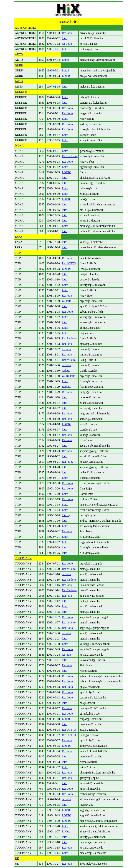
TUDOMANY (23, 558)
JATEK (19, 81)
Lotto (65, 49)
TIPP (18, 253)
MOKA (19, 146)
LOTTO (67, 76)
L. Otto (66, 831)
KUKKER (21, 92)
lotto (64, 38)
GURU (19, 65)
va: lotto (67, 301)
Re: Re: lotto (69, 338)
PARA (19, 237)
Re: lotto (67, 33)
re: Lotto (67, 44)
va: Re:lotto (69, 376)
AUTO (19, 54)
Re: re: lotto (69, 360)
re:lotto (66, 371)
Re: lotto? (68, 462)
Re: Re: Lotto (70, 156)
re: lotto (66, 349)
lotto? (65, 467)
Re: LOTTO (69, 263)
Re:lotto (67, 387)
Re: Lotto (67, 108)
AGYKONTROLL (26, 28)
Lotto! (65, 60)
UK (17, 858)
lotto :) (66, 515)
